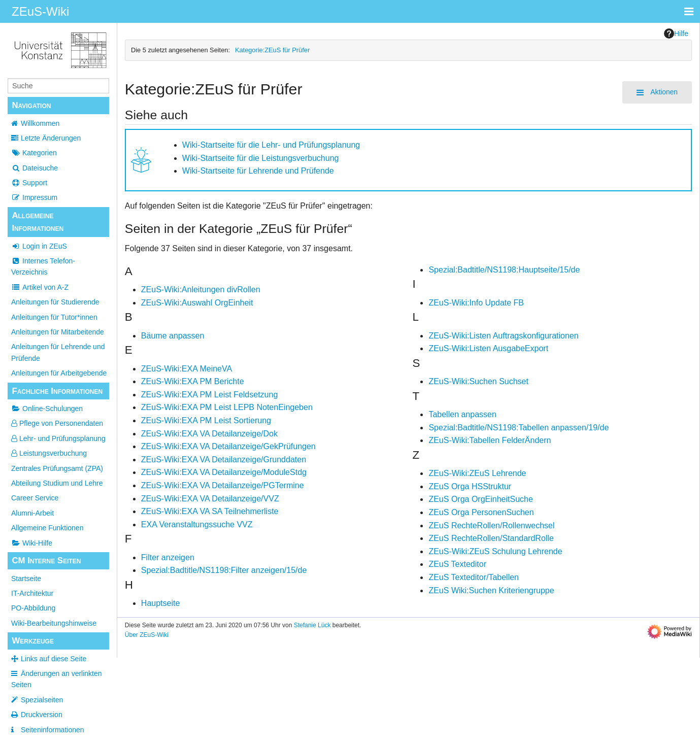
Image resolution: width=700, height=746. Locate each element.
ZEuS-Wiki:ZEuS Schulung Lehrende (495, 551)
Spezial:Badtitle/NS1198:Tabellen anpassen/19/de (519, 428)
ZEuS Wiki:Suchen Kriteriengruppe (491, 590)
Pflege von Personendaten (57, 423)
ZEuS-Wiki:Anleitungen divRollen (201, 290)
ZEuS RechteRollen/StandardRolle (491, 538)
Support (29, 183)
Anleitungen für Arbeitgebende (59, 373)
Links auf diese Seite (54, 659)
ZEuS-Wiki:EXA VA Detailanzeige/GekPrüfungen (228, 446)
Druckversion (42, 715)
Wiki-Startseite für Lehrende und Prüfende (258, 171)
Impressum (34, 197)
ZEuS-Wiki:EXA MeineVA (187, 369)
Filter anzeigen (168, 557)
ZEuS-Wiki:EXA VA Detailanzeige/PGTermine (223, 485)
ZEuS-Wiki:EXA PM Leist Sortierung (206, 420)
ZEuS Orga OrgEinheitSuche (480, 499)
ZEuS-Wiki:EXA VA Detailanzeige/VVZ (210, 499)
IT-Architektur (32, 593)
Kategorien (34, 153)
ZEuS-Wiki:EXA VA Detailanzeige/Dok (209, 434)
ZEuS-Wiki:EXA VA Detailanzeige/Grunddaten (224, 460)
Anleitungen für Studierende (55, 302)
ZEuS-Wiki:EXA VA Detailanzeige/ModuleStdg (224, 472)
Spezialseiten (42, 700)
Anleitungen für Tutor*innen (54, 317)
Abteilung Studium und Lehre (57, 483)
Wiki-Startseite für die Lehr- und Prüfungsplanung (271, 145)
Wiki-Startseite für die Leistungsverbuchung (261, 158)
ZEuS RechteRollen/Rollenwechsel (491, 525)
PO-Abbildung (33, 608)
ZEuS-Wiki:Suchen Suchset (478, 381)
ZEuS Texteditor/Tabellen (474, 577)
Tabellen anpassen (462, 414)
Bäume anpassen (173, 336)
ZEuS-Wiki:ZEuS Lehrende (477, 473)
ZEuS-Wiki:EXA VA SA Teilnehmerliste (210, 511)
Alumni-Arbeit (32, 513)
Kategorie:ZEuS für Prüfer (272, 50)
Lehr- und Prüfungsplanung (58, 438)
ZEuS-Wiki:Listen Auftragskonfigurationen (503, 336)
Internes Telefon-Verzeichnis (43, 266)
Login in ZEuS (39, 246)
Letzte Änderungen (51, 138)
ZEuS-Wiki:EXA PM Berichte (193, 381)
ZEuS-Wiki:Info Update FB (476, 303)
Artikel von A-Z (40, 287)
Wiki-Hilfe (32, 543)
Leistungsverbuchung (49, 453)
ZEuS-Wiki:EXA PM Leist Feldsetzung (209, 395)
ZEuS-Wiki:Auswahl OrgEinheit (197, 303)
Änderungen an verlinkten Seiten (57, 679)
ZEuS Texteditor (457, 564)
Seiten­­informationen (53, 730)
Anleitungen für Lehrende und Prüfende (58, 352)
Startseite (26, 579)
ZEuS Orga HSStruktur (470, 486)
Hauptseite (161, 603)
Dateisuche (35, 168)
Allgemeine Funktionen (47, 528)
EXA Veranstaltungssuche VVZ (197, 524)
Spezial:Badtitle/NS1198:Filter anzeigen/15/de (224, 570)
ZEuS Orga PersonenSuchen (481, 512)
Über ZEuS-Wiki (147, 635)
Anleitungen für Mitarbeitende (58, 332)
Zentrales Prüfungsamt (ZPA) (57, 468)
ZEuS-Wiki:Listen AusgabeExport (488, 348)
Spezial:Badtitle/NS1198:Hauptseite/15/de (504, 270)
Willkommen (40, 123)
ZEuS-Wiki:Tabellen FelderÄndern (490, 440)
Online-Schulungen (47, 409)
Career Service (35, 498)
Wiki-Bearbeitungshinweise (54, 623)
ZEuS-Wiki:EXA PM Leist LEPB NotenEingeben (227, 407)
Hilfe (676, 33)
